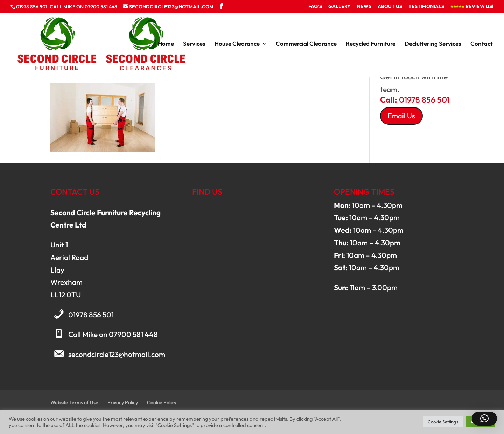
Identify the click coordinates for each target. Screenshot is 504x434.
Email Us (401, 116)
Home (166, 44)
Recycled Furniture (371, 44)
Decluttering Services (433, 44)
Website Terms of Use (74, 402)
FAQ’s (315, 7)
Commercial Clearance (306, 44)
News (364, 7)
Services (194, 44)
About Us (390, 7)
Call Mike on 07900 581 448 (113, 334)
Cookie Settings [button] (443, 422)
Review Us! (472, 7)
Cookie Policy (162, 402)
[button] (484, 419)
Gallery (339, 7)
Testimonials (426, 7)
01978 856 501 (91, 315)
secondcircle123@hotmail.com (117, 354)
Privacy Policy (123, 402)
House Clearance (237, 44)
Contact (482, 44)
